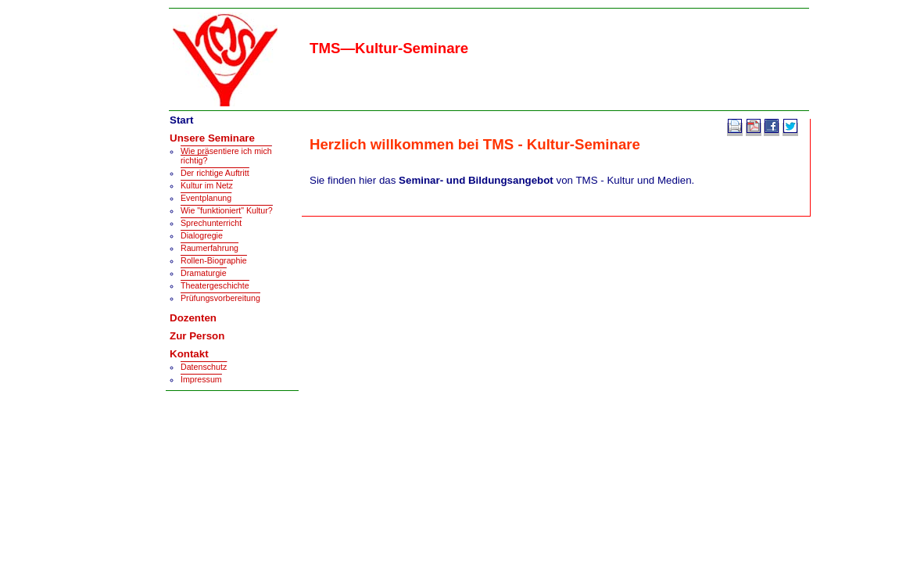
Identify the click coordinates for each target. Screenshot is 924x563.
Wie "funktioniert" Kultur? (227, 210)
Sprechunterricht (211, 223)
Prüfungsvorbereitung (220, 298)
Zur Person (197, 336)
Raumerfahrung (210, 248)
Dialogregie (202, 235)
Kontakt (189, 354)
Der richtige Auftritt (215, 173)
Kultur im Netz (207, 185)
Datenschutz (204, 367)
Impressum (201, 379)
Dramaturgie (204, 273)
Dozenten (193, 318)
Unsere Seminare (212, 138)
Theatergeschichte (215, 285)
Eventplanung (206, 198)
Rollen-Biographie (214, 260)
